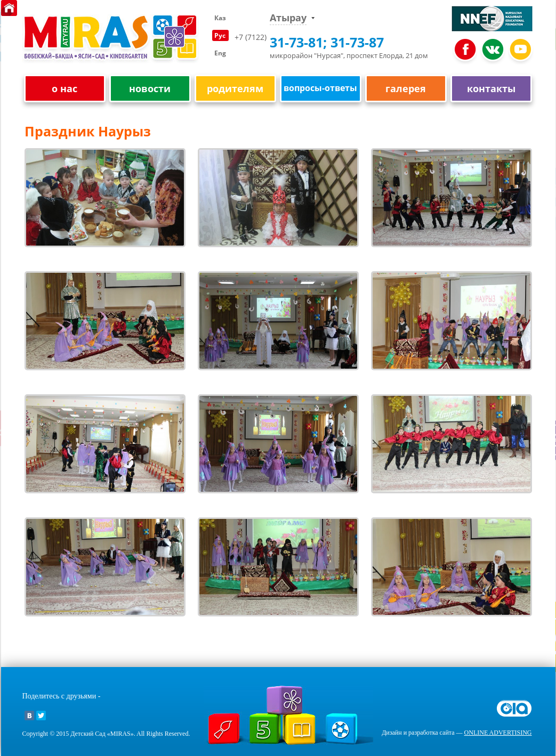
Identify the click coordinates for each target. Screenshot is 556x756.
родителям (235, 89)
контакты (491, 89)
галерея (406, 89)
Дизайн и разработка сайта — (457, 733)
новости (150, 89)
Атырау (288, 18)
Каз (220, 18)
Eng (220, 53)
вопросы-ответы (320, 88)
